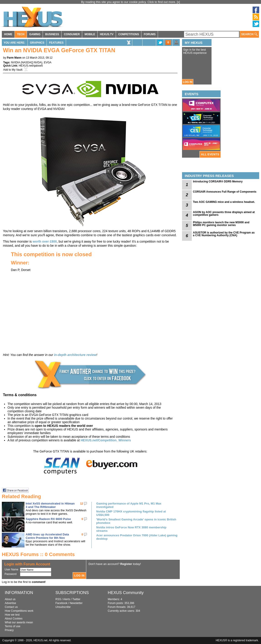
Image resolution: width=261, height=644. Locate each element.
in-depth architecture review (75, 355)
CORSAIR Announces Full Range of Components (225, 192)
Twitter (76, 599)
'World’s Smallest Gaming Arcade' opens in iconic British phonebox (136, 521)
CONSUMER (72, 34)
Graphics (37, 43)
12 (82, 504)
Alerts (67, 599)
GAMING (35, 34)
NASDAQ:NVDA (31, 62)
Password (11, 574)
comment (38, 582)
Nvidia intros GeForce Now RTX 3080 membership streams (131, 529)
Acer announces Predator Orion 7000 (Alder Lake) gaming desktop (137, 537)
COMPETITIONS (129, 34)
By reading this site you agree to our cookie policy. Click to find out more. (129, 2)
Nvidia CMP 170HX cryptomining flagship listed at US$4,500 (131, 513)
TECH (21, 34)
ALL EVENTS (210, 154)
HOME (8, 34)
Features (56, 43)
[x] (178, 2)
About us (10, 599)
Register (126, 564)
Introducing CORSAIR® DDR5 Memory (218, 182)
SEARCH (249, 34)
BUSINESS (52, 34)
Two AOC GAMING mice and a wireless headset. (224, 202)
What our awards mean (19, 622)
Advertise (10, 603)
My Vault (17, 70)
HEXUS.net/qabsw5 (31, 66)
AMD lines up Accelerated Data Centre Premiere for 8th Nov (47, 536)
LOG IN (188, 82)
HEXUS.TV (107, 34)
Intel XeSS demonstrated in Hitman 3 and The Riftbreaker (50, 505)
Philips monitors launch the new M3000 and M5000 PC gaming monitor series (221, 224)
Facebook (61, 603)
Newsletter (76, 603)
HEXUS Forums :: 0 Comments (38, 554)
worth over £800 (45, 241)
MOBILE (90, 34)
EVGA (48, 62)
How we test (12, 615)
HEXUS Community (126, 593)
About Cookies (14, 619)
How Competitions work (19, 611)
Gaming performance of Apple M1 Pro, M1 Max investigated (129, 505)
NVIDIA (15, 62)
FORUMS (150, 34)
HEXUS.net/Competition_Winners (106, 440)
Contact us (11, 607)
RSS (58, 599)
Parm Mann (14, 58)
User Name (11, 569)
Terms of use (13, 626)
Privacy (9, 630)
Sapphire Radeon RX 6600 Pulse (48, 519)
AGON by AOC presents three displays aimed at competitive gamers (224, 214)
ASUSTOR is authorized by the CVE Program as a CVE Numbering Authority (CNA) (224, 234)
